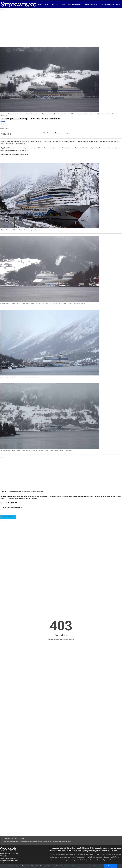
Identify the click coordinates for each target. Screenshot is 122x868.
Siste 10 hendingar (108, 4)
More (118, 4)
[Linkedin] (5, 134)
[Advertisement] (54, 26)
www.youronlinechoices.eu (74, 866)
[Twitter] (3, 134)
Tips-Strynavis (56, 4)
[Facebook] (1, 134)
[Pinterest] (9, 134)
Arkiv (65, 4)
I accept (110, 866)
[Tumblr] (11, 134)
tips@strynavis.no (17, 507)
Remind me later (98, 866)
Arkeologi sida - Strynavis (92, 4)
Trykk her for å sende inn (8, 496)
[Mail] (7, 134)
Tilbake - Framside (44, 4)
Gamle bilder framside (75, 4)
